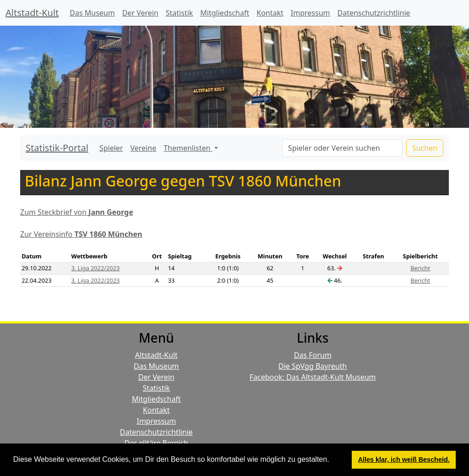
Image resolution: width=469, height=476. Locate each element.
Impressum (311, 13)
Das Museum (92, 13)
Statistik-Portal (57, 148)
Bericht (420, 268)
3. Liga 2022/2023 (96, 268)
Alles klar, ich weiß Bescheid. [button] (404, 460)
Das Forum (313, 355)
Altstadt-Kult (32, 13)
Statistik (180, 13)
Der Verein (140, 13)
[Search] (342, 148)
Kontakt (270, 13)
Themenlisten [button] (188, 148)
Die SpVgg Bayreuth (313, 366)
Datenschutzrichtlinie (374, 13)
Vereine (144, 148)
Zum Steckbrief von (77, 212)
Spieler (111, 148)
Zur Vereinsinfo (81, 234)
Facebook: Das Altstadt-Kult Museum (313, 377)
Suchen (425, 148)
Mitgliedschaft (225, 13)
